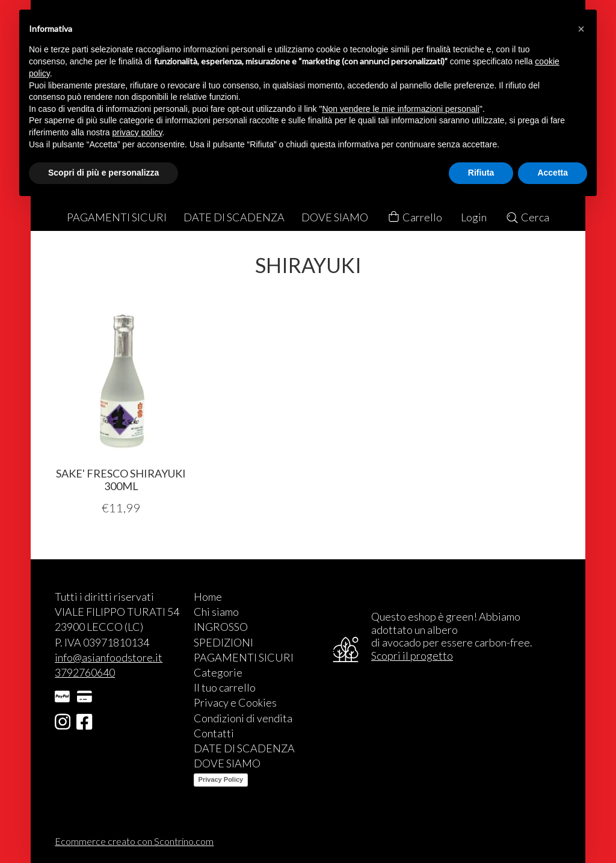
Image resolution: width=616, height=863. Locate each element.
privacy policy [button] (137, 132)
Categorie (218, 672)
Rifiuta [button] (481, 173)
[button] (581, 29)
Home (208, 597)
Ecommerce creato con (134, 841)
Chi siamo (216, 612)
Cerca (527, 217)
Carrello (414, 217)
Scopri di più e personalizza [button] (103, 173)
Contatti (214, 733)
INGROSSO (221, 627)
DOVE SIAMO (335, 217)
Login (474, 217)
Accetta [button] (553, 173)
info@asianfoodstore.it (109, 657)
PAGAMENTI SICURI (117, 217)
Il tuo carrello (225, 687)
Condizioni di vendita (243, 718)
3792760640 (85, 672)
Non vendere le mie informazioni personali (400, 109)
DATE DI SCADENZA (234, 217)
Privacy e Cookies (235, 702)
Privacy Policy (221, 779)
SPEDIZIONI (223, 642)
